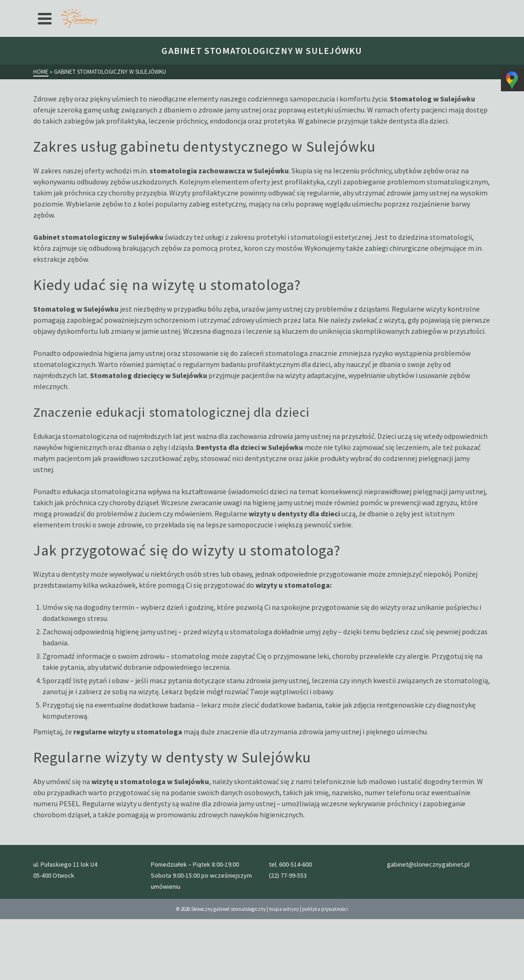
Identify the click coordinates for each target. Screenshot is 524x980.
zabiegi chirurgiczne (397, 248)
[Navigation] (45, 18)
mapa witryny (284, 909)
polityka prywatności (325, 909)
